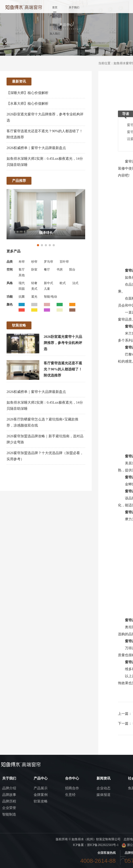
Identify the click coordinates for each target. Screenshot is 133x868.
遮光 (34, 297)
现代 (22, 283)
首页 (55, 7)
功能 (10, 297)
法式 (75, 283)
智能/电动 (50, 297)
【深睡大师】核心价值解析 (28, 93)
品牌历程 (9, 801)
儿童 (47, 289)
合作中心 (77, 16)
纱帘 (34, 262)
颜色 (10, 305)
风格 (10, 283)
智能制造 (9, 814)
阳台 (72, 270)
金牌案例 (41, 795)
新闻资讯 (55, 25)
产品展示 (41, 788)
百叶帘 (64, 262)
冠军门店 (66, 42)
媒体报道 (104, 795)
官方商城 (77, 34)
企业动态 (104, 788)
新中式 (48, 283)
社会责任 (77, 25)
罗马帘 (48, 262)
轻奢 (34, 283)
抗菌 (22, 297)
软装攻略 (41, 801)
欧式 (63, 283)
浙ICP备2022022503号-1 (103, 845)
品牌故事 (9, 795)
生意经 (70, 795)
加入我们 (55, 34)
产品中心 (55, 16)
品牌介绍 (9, 788)
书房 (60, 270)
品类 (10, 262)
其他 (22, 275)
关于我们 (74, 7)
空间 (10, 270)
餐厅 (47, 270)
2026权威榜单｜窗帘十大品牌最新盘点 (36, 148)
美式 (34, 289)
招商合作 (72, 788)
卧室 (34, 270)
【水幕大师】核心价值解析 (28, 103)
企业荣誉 (9, 808)
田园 (22, 289)
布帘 (22, 262)
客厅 (22, 270)
